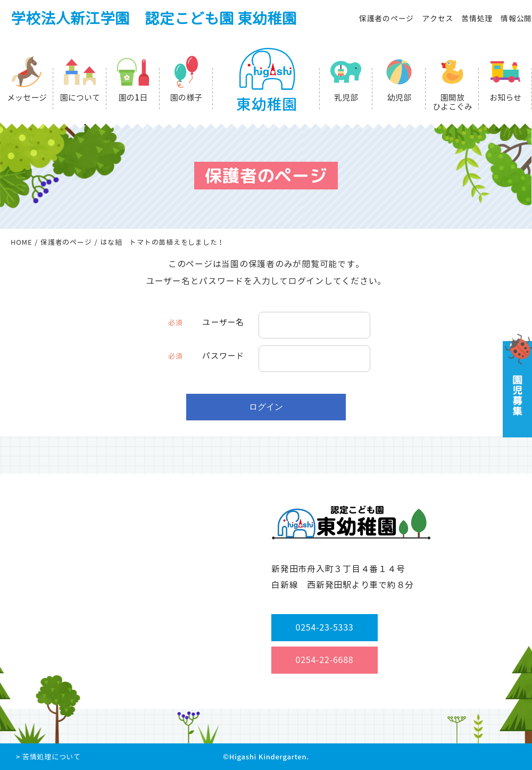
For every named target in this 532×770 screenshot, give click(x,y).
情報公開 (516, 18)
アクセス (438, 18)
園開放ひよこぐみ (452, 102)
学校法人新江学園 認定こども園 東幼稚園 (154, 18)
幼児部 (399, 98)
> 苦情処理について (48, 757)
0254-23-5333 (325, 627)
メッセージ (27, 98)
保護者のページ (386, 18)
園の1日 (133, 98)
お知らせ (505, 98)
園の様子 (186, 98)
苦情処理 (477, 18)
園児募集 (516, 386)
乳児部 (346, 98)
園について (80, 98)
